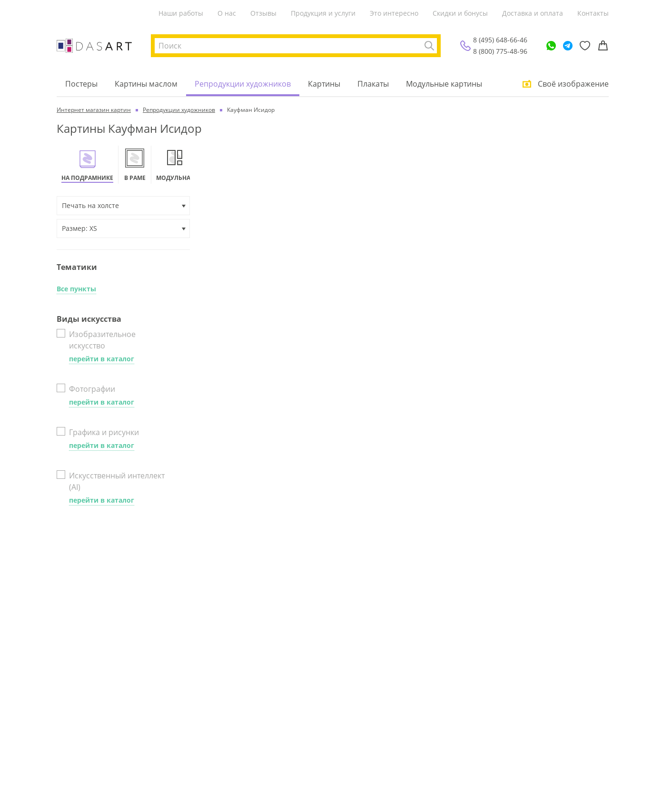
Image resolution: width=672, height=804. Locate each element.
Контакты (593, 13)
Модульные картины (444, 84)
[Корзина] (603, 46)
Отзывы (263, 13)
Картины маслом (146, 84)
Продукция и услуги (323, 13)
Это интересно (394, 13)
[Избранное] (585, 46)
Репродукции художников (243, 84)
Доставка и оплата (533, 13)
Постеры (81, 84)
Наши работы (181, 13)
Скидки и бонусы (460, 13)
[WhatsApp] (551, 46)
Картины (324, 84)
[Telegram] (568, 46)
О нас (227, 13)
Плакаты (373, 84)
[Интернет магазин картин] (94, 46)
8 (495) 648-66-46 (500, 40)
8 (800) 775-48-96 (500, 51)
